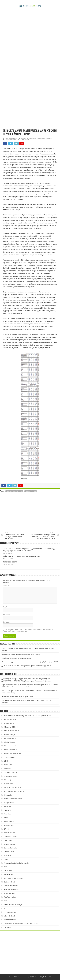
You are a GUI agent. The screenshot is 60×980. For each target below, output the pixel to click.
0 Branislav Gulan (10, 719)
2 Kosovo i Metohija (11, 772)
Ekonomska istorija (10, 848)
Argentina (7, 814)
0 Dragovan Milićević (11, 727)
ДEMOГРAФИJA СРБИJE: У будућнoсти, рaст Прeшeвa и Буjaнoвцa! (26, 666)
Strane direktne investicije (13, 905)
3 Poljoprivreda (9, 803)
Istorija (6, 859)
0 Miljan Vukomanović (11, 731)
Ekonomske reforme (15, 491)
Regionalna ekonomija (12, 889)
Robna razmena (9, 893)
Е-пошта (6, 614)
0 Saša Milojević (9, 742)
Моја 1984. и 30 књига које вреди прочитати (21, 556)
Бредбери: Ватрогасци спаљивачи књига (16, 658)
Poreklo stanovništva (11, 886)
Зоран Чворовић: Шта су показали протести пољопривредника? (25, 685)
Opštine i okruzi (9, 882)
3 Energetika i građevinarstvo (14, 791)
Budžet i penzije (9, 833)
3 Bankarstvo (8, 784)
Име (5, 607)
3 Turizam (7, 806)
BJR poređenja (9, 821)
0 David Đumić (9, 723)
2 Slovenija (8, 780)
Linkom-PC (47, 977)
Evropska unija (9, 852)
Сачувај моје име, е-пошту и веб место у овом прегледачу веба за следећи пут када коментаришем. (28, 630)
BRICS (6, 829)
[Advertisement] (30, 28)
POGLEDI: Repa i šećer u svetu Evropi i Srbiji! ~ (18, 691)
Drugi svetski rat (9, 844)
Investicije (7, 855)
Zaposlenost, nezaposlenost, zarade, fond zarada (21, 923)
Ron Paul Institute (10, 897)
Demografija (8, 840)
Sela (5, 901)
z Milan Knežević (10, 920)
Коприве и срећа (10, 562)
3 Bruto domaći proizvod (12, 787)
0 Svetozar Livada (10, 746)
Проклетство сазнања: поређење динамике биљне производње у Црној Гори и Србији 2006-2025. (30, 550)
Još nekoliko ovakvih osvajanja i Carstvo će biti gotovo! (21, 654)
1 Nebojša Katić (9, 757)
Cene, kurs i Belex (10, 837)
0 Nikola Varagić (9, 735)
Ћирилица (7, 927)
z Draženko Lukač (10, 912)
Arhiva (6, 818)
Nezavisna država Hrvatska (13, 878)
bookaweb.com (9, 825)
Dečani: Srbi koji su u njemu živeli (21, 697)
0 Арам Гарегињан (11, 750)
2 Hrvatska (7, 769)
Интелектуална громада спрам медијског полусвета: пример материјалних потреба (43, 536)
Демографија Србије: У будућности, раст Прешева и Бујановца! (25, 679)
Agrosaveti (7, 810)
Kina (5, 867)
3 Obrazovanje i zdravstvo (45, 138)
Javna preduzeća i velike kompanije (16, 863)
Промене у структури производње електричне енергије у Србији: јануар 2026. (30, 662)
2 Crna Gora (8, 765)
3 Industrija (8, 795)
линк (29, 183)
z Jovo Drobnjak (9, 916)
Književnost (8, 871)
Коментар (6, 585)
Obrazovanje (31, 491)
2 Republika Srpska (11, 776)
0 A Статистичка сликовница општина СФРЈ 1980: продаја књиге (27, 716)
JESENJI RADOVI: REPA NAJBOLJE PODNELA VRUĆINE (17, 536)
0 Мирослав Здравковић (28, 138)
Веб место (6, 622)
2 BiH (6, 761)
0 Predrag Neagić (10, 738)
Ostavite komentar (10, 140)
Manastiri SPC (9, 874)
